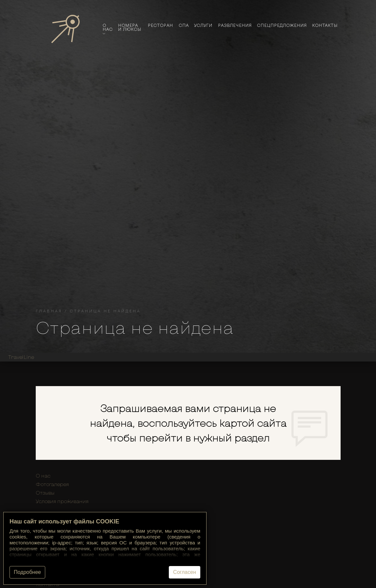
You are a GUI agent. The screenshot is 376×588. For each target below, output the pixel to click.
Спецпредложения (282, 25)
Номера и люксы (130, 27)
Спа (184, 25)
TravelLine (21, 357)
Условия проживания (62, 501)
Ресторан (160, 25)
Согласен (185, 572)
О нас (108, 29)
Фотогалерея (52, 484)
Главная (49, 311)
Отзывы (45, 493)
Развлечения (235, 25)
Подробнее (27, 572)
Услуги (203, 25)
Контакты (325, 25)
